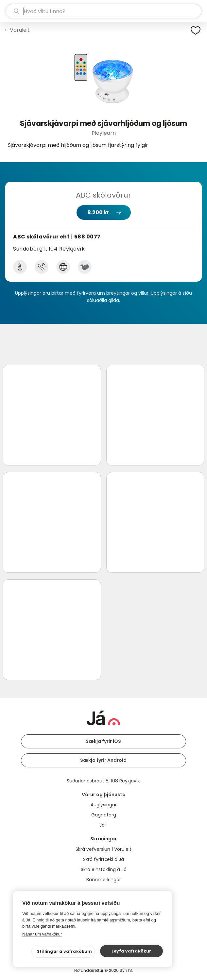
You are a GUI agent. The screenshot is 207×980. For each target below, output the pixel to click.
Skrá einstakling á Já (104, 869)
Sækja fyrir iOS (103, 741)
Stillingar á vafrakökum (65, 951)
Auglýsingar (104, 805)
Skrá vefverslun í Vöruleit (103, 849)
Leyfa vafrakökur (131, 951)
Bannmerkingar (104, 880)
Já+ (103, 825)
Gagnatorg (104, 815)
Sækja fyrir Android (103, 760)
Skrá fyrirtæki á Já (103, 859)
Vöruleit (20, 30)
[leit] (103, 11)
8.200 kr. (99, 212)
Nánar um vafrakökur (42, 934)
